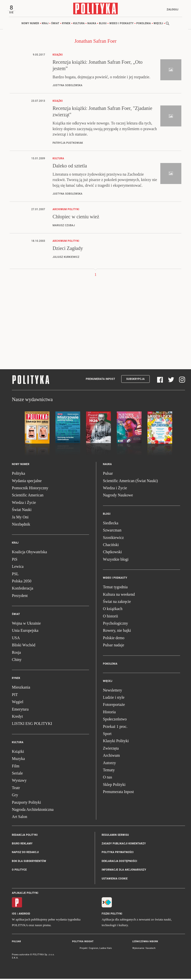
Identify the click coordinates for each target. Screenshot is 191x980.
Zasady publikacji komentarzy (124, 845)
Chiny (17, 661)
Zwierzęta (111, 749)
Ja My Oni (20, 518)
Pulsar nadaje (114, 646)
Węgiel (18, 703)
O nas (107, 779)
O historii (110, 617)
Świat (55, 25)
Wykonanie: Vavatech (144, 949)
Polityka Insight (83, 943)
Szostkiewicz (113, 539)
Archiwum (111, 757)
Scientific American (28, 497)
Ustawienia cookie (115, 880)
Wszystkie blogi (116, 561)
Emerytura (20, 710)
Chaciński (111, 546)
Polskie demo (114, 639)
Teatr (16, 789)
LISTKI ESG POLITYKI (32, 725)
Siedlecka (111, 524)
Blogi (103, 25)
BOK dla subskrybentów (29, 862)
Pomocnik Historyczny (30, 489)
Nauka (92, 25)
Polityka (18, 475)
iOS (14, 915)
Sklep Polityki (114, 786)
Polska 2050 (22, 582)
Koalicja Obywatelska (29, 553)
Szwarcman (112, 532)
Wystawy (19, 782)
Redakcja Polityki (25, 836)
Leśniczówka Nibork (145, 943)
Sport (107, 735)
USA (16, 639)
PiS (15, 561)
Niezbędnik (21, 526)
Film (16, 767)
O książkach (113, 610)
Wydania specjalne (27, 482)
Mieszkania (21, 689)
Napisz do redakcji (25, 854)
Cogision (94, 949)
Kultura (79, 25)
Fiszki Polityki (112, 915)
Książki (18, 753)
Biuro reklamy (22, 845)
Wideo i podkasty (121, 25)
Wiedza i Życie (24, 504)
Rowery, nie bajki (117, 632)
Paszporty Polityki (26, 804)
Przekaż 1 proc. (115, 728)
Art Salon (20, 818)
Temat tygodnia (115, 588)
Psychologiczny (115, 625)
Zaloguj (171, 10)
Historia (109, 713)
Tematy (109, 771)
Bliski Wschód (24, 646)
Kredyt (17, 718)
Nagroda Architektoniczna (33, 811)
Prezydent (20, 597)
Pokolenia (144, 25)
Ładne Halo (106, 949)
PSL (15, 575)
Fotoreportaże (114, 706)
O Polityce (19, 871)
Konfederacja (23, 590)
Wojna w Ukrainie (26, 625)
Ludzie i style (114, 699)
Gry (15, 796)
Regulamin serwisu (115, 836)
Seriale (17, 774)
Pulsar (108, 475)
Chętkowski (112, 553)
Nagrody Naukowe (118, 497)
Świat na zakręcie (117, 603)
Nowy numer (30, 25)
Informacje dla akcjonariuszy (124, 871)
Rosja (16, 654)
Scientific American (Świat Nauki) (130, 482)
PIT (15, 696)
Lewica (18, 568)
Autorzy (109, 764)
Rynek (66, 25)
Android (25, 915)
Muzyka (18, 760)
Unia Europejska (25, 632)
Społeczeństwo (115, 721)
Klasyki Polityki (116, 742)
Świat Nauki (22, 511)
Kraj (45, 25)
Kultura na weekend (119, 596)
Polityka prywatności (118, 854)
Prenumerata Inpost (101, 380)
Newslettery (112, 691)
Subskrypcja (135, 380)
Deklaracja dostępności (119, 862)
